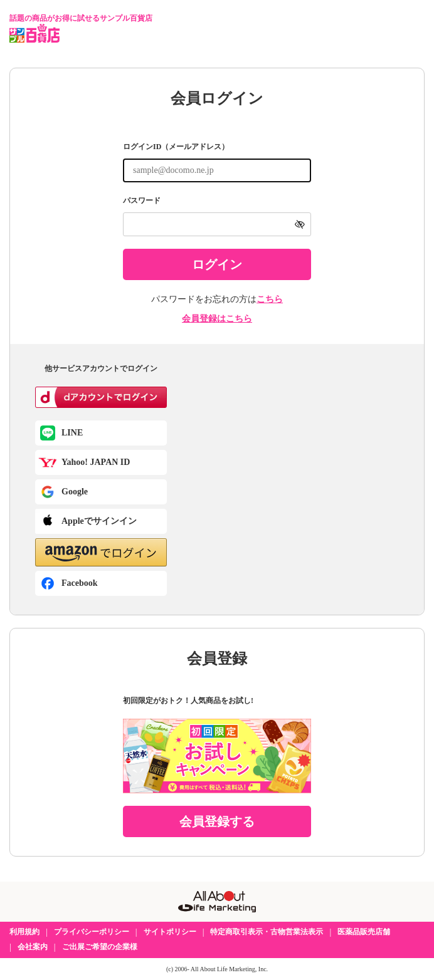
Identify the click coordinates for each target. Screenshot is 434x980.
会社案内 (33, 947)
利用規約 (24, 932)
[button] (101, 552)
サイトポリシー (170, 932)
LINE (72, 433)
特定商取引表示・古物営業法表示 (267, 932)
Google (75, 492)
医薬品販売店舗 (364, 932)
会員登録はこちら (217, 319)
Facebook (80, 583)
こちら (270, 299)
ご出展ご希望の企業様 (100, 947)
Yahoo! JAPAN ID (96, 462)
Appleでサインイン (99, 521)
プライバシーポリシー (92, 932)
